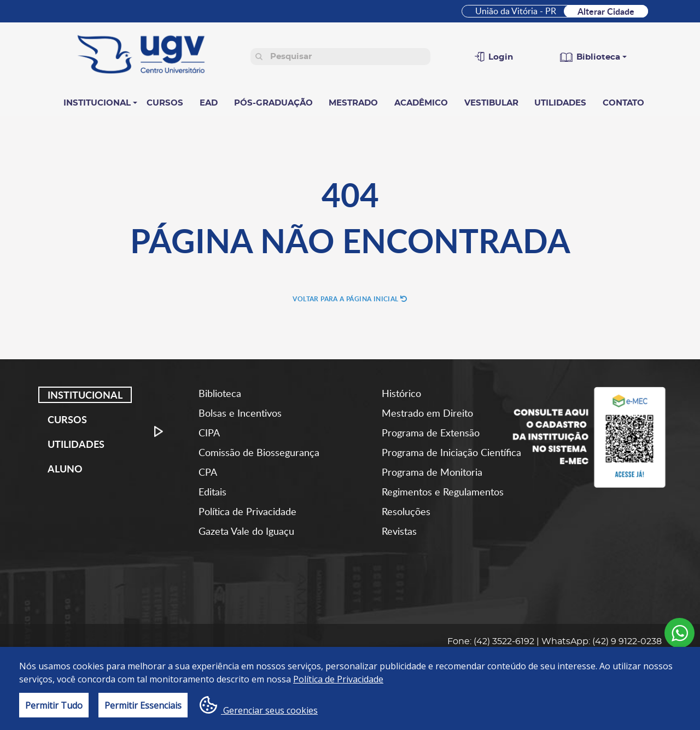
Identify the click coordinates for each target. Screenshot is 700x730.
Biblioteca (220, 393)
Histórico (401, 393)
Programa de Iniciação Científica (451, 452)
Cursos (165, 103)
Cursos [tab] (67, 419)
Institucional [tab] (85, 395)
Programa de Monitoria (432, 472)
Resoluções (406, 511)
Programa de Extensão (431, 433)
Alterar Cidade (606, 11)
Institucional (97, 103)
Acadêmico (421, 103)
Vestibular (491, 103)
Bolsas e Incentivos (240, 413)
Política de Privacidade (247, 511)
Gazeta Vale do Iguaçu (246, 531)
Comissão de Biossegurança (259, 452)
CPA (208, 472)
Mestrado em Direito (427, 413)
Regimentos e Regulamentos (443, 492)
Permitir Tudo (54, 705)
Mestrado (353, 103)
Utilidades (560, 103)
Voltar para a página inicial (350, 299)
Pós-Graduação (273, 103)
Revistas (399, 531)
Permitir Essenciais (143, 705)
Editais (212, 492)
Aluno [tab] (65, 469)
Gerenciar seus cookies (259, 706)
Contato (623, 103)
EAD (209, 103)
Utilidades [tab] (76, 444)
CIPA (209, 433)
